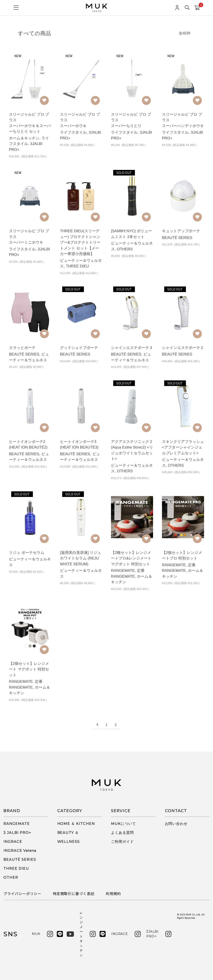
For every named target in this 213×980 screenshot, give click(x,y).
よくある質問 (122, 833)
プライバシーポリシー (22, 893)
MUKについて (124, 824)
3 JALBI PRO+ (17, 833)
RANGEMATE (17, 824)
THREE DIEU (16, 868)
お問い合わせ (176, 824)
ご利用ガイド (122, 842)
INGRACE (13, 842)
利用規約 (113, 893)
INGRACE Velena (20, 851)
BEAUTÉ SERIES (20, 860)
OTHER (11, 877)
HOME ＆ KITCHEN (76, 824)
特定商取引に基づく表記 (74, 893)
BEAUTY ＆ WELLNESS (69, 837)
